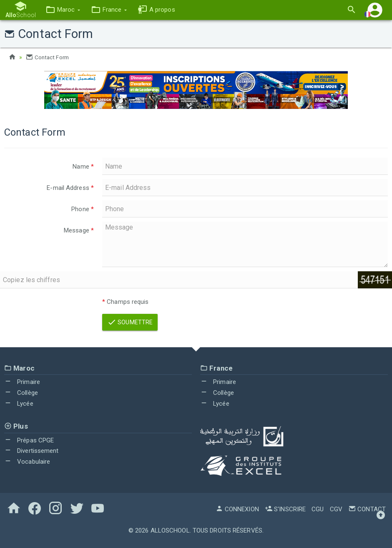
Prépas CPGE (29, 440)
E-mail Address (70, 188)
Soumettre (130, 322)
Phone (83, 209)
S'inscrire (285, 509)
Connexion (237, 509)
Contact (367, 509)
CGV (336, 509)
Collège (21, 393)
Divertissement (31, 451)
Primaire (22, 382)
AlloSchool (170, 530)
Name (83, 167)
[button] (62, 10)
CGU (318, 509)
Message (79, 230)
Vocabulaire (27, 462)
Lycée (19, 404)
